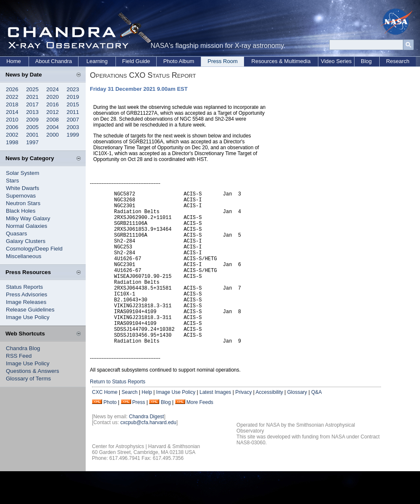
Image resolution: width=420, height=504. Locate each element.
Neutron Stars (23, 203)
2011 (73, 112)
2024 (52, 89)
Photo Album (179, 61)
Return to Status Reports (118, 414)
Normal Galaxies (27, 226)
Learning (97, 61)
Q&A (316, 425)
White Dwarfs (22, 188)
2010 (12, 120)
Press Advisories (27, 294)
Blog (366, 61)
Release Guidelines (30, 310)
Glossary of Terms (28, 379)
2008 (52, 120)
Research (398, 61)
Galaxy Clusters (26, 241)
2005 (32, 127)
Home (14, 61)
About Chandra (54, 61)
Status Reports (24, 287)
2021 (32, 97)
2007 (73, 120)
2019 (73, 97)
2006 (12, 127)
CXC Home (105, 425)
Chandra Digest (146, 449)
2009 (32, 120)
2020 (52, 97)
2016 (52, 104)
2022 (12, 97)
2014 (12, 112)
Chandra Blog (23, 348)
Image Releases (26, 302)
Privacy (243, 425)
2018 (12, 104)
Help (147, 425)
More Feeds (200, 435)
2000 (52, 135)
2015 (73, 104)
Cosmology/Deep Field (34, 249)
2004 (52, 127)
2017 (32, 104)
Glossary (297, 425)
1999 (73, 135)
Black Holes (21, 211)
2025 (32, 89)
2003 (73, 127)
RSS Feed (19, 356)
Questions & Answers (33, 371)
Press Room (223, 61)
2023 (73, 89)
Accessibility (269, 425)
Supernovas (21, 196)
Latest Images (215, 425)
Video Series (336, 61)
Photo (110, 435)
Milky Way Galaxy (28, 218)
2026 (12, 89)
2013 (32, 112)
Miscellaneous (24, 256)
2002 (12, 135)
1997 (32, 142)
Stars (12, 181)
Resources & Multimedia (281, 61)
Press (139, 435)
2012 (52, 112)
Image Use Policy (28, 317)
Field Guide (136, 61)
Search (129, 425)
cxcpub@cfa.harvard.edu (148, 455)
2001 (32, 135)
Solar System (22, 173)
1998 (12, 142)
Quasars (16, 234)
